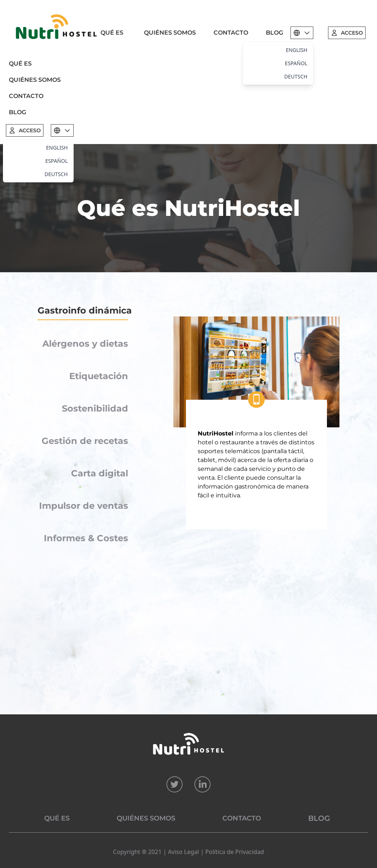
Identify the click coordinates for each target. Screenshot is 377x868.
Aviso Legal (183, 852)
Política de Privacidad (235, 852)
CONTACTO (231, 33)
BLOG (274, 33)
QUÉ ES (112, 33)
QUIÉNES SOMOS (170, 33)
